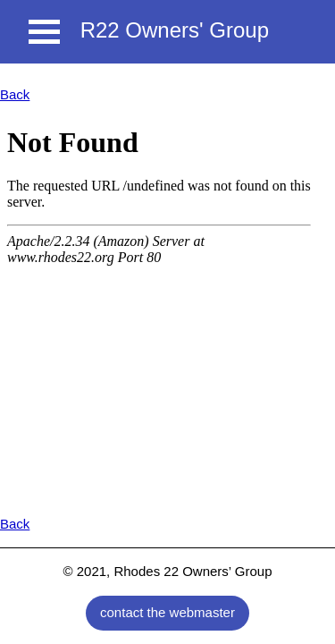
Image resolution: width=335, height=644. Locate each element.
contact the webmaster (167, 612)
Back (15, 94)
